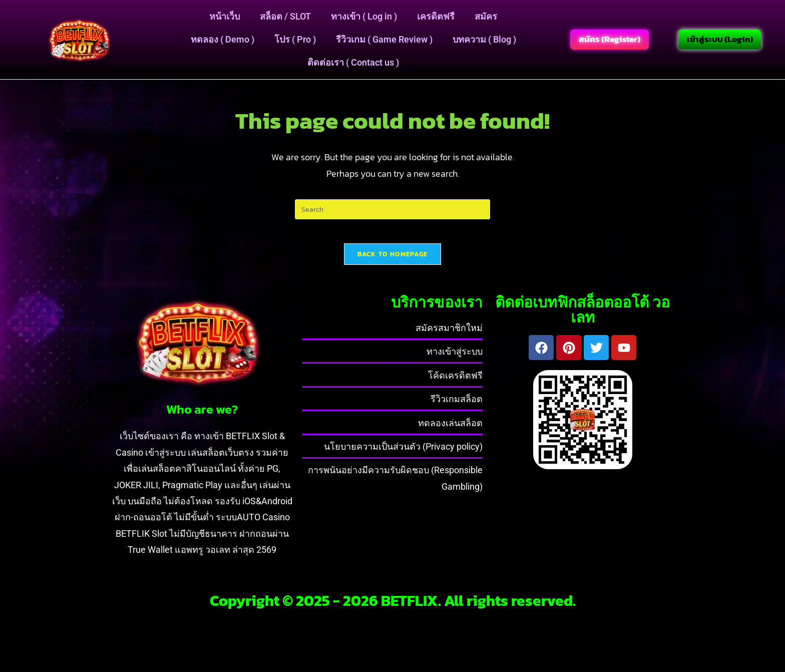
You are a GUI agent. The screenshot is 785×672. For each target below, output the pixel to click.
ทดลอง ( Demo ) (223, 39)
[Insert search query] (392, 209)
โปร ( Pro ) (295, 39)
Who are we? (202, 416)
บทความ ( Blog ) (484, 39)
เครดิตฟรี (436, 16)
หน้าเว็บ (225, 16)
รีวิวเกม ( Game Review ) (384, 39)
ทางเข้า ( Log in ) (364, 16)
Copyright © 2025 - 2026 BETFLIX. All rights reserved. (393, 607)
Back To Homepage (393, 260)
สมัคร (486, 16)
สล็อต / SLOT (285, 16)
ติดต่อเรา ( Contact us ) (353, 62)
